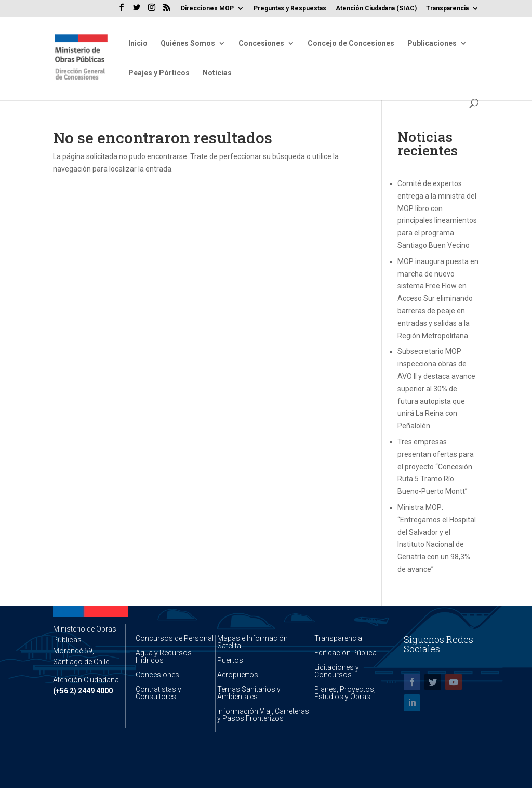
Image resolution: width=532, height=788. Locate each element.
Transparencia (447, 9)
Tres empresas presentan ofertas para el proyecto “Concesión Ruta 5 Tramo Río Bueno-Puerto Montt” (436, 467)
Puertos (230, 660)
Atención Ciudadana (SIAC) (376, 9)
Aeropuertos (238, 675)
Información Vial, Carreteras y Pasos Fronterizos (263, 715)
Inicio (138, 43)
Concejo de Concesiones (351, 43)
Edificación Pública (345, 653)
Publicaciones (432, 43)
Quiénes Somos (188, 43)
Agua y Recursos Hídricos (164, 656)
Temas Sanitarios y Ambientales (249, 693)
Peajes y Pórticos (159, 73)
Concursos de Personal (175, 638)
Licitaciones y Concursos (337, 671)
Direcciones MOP (207, 9)
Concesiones (261, 43)
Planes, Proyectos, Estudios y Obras (345, 693)
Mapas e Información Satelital (252, 642)
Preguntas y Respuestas (290, 9)
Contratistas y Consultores (158, 693)
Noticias (217, 73)
